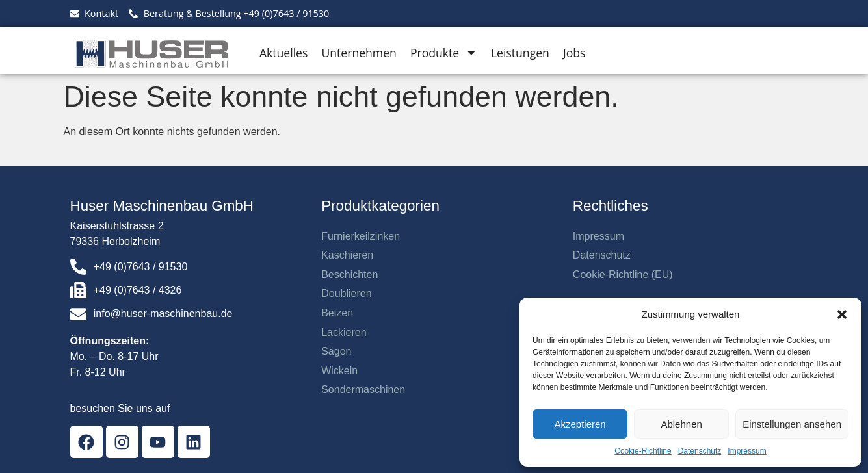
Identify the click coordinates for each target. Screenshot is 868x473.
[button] (842, 314)
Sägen (336, 351)
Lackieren (344, 332)
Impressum (747, 451)
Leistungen (520, 53)
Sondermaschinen (363, 390)
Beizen (337, 313)
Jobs (574, 53)
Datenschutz (700, 451)
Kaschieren (347, 255)
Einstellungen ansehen (792, 424)
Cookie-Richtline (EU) (623, 275)
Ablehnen (681, 424)
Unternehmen (359, 53)
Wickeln (339, 371)
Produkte (444, 53)
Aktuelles (283, 53)
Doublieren (346, 293)
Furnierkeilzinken (361, 236)
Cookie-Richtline (643, 451)
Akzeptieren (580, 424)
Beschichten (349, 275)
